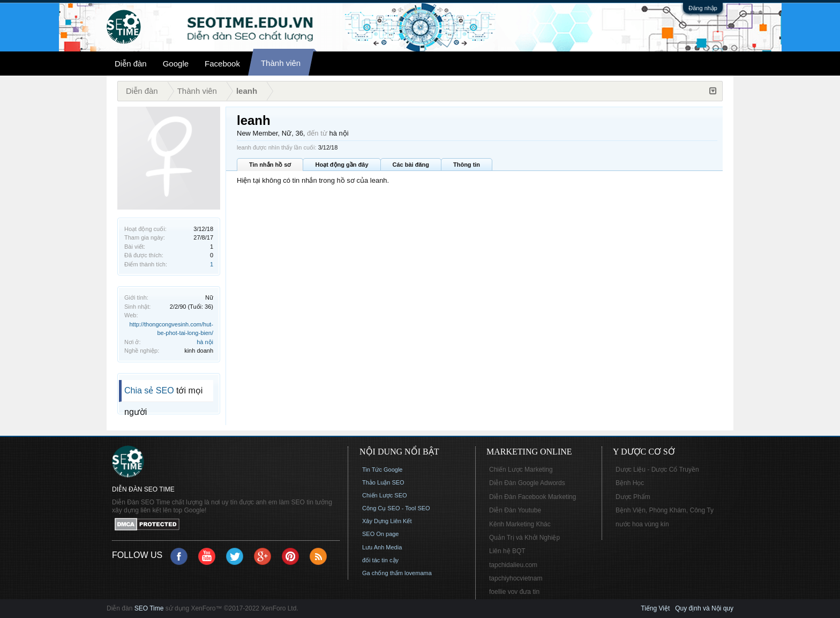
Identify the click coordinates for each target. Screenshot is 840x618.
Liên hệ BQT (507, 551)
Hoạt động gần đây (342, 165)
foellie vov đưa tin (514, 592)
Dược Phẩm (633, 497)
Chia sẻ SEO (149, 390)
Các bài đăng (411, 165)
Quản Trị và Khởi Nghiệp (524, 538)
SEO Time (149, 608)
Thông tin (467, 165)
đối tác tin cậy (380, 560)
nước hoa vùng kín (642, 524)
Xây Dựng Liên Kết (387, 521)
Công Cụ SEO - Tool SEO (396, 508)
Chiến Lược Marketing (521, 470)
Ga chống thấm (382, 573)
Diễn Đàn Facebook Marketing (532, 497)
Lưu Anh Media (382, 547)
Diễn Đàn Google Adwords (527, 483)
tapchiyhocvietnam (516, 578)
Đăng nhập (703, 8)
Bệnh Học (630, 483)
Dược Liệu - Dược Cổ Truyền (657, 470)
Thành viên (281, 63)
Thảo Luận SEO (383, 482)
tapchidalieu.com (513, 565)
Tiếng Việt (655, 608)
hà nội (205, 342)
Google (176, 64)
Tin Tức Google (382, 470)
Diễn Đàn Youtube (515, 510)
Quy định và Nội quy (704, 608)
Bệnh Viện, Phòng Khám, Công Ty (665, 510)
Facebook (222, 64)
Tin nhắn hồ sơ (270, 165)
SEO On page (381, 534)
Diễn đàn (131, 64)
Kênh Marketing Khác (520, 524)
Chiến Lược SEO (385, 495)
